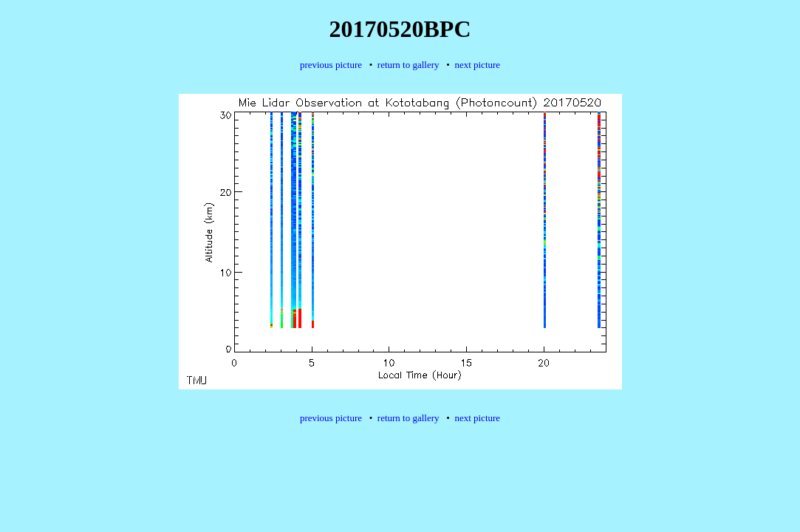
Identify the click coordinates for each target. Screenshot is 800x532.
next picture (477, 65)
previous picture (331, 65)
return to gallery (408, 65)
